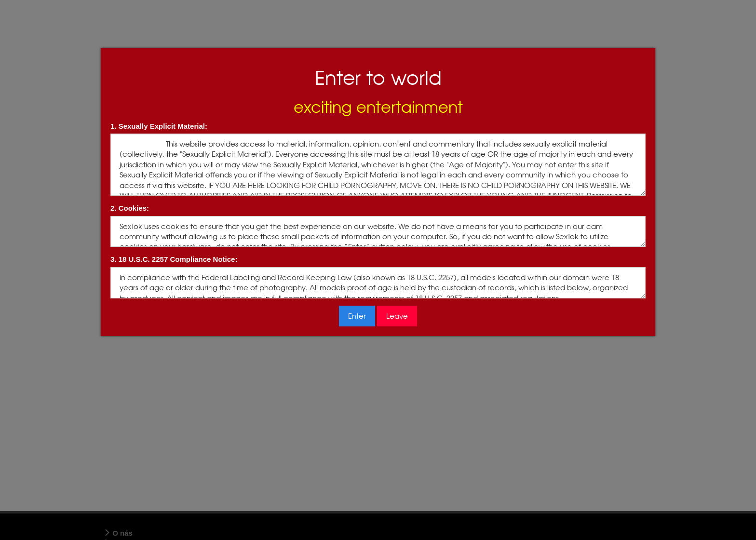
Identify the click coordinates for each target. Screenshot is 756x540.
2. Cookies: (130, 208)
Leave (397, 316)
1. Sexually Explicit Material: (159, 126)
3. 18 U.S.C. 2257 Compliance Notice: (174, 259)
